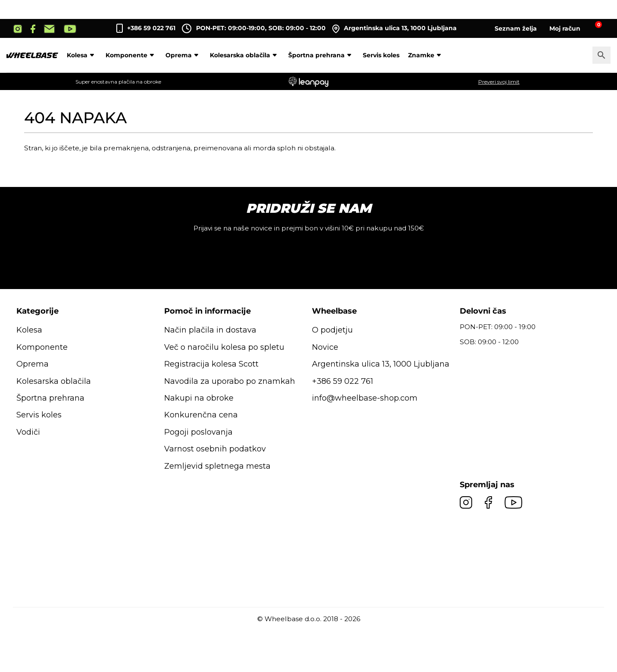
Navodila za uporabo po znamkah (230, 381)
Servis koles (381, 55)
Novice (325, 347)
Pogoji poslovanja (198, 432)
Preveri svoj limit (499, 82)
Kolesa (82, 55)
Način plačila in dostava (210, 330)
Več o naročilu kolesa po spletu (224, 347)
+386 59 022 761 (151, 28)
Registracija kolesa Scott (211, 364)
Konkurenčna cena (201, 415)
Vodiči (28, 432)
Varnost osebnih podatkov (215, 449)
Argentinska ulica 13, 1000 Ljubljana (394, 28)
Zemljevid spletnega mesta (217, 466)
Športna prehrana (321, 55)
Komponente (131, 55)
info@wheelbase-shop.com (365, 398)
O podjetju (332, 330)
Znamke (426, 55)
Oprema (183, 55)
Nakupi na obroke (199, 398)
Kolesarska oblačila (245, 55)
